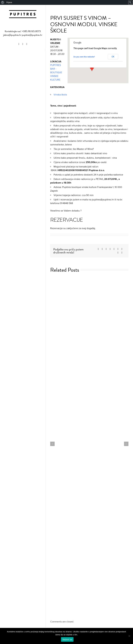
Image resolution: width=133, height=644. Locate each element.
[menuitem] (3, 2)
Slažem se (67, 640)
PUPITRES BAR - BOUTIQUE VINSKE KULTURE (56, 72)
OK (113, 57)
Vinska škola (60, 95)
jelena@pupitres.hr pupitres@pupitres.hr (23, 35)
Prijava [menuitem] (9, 2)
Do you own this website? (84, 57)
